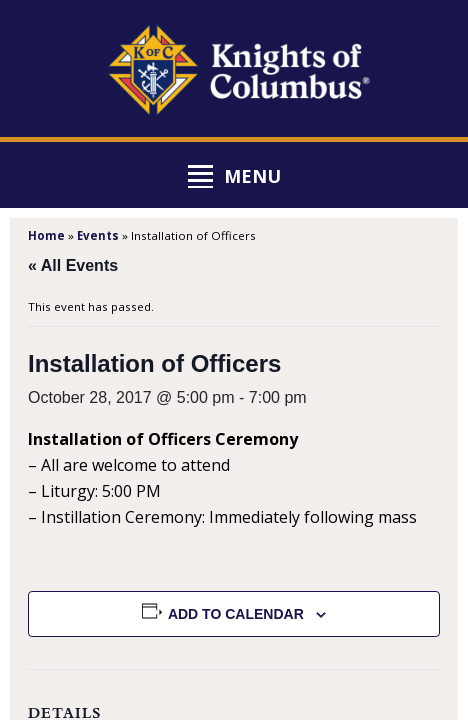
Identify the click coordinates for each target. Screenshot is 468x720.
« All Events (73, 265)
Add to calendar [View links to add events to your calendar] (236, 614)
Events (98, 235)
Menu (252, 176)
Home (46, 235)
